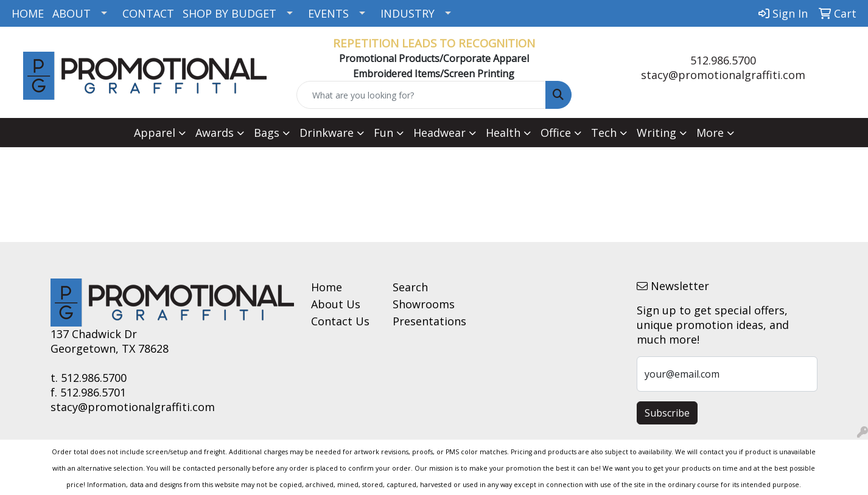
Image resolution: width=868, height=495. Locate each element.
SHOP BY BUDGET (229, 13)
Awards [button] (215, 133)
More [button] (710, 133)
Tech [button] (604, 133)
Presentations (426, 321)
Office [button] (556, 133)
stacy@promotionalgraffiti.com (723, 75)
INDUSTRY (408, 13)
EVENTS (328, 13)
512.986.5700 (723, 60)
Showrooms (424, 304)
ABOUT (72, 13)
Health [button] (503, 133)
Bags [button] (267, 133)
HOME (28, 13)
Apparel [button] (155, 133)
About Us (336, 304)
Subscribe (667, 413)
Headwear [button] (439, 133)
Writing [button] (656, 133)
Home (327, 287)
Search (410, 287)
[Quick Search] (421, 95)
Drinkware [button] (327, 133)
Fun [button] (383, 133)
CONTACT (148, 13)
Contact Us (340, 321)
